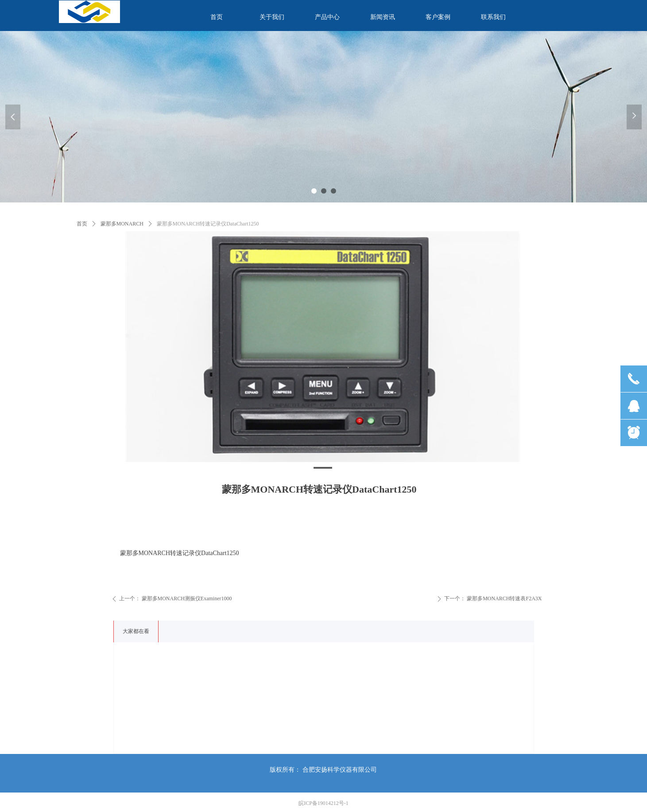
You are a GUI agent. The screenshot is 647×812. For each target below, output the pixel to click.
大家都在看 (136, 631)
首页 (82, 224)
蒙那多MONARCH (122, 224)
